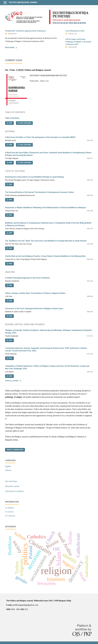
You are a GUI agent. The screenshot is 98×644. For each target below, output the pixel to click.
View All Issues (12, 381)
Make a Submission (15, 450)
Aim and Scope (11, 481)
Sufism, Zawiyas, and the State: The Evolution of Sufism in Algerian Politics (35, 293)
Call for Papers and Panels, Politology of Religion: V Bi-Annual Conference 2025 (78, 42)
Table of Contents (12, 118)
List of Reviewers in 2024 (75, 31)
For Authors (9, 512)
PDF (10, 123)
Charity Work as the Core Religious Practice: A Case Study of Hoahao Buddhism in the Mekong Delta (45, 256)
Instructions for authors (14, 491)
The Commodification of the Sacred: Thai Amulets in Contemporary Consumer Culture (40, 192)
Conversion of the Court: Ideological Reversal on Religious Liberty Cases (34, 309)
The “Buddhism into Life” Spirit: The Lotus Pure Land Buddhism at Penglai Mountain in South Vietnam (46, 241)
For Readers (10, 508)
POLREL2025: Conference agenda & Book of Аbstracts (25, 31)
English (8, 466)
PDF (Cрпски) (25, 123)
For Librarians (10, 516)
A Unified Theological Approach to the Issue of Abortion (27, 278)
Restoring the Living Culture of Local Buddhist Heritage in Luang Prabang (34, 177)
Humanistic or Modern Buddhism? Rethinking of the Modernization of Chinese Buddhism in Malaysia (45, 208)
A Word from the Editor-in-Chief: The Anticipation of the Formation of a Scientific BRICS (40, 137)
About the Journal (12, 486)
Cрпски (8, 470)
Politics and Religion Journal (23, 2)
